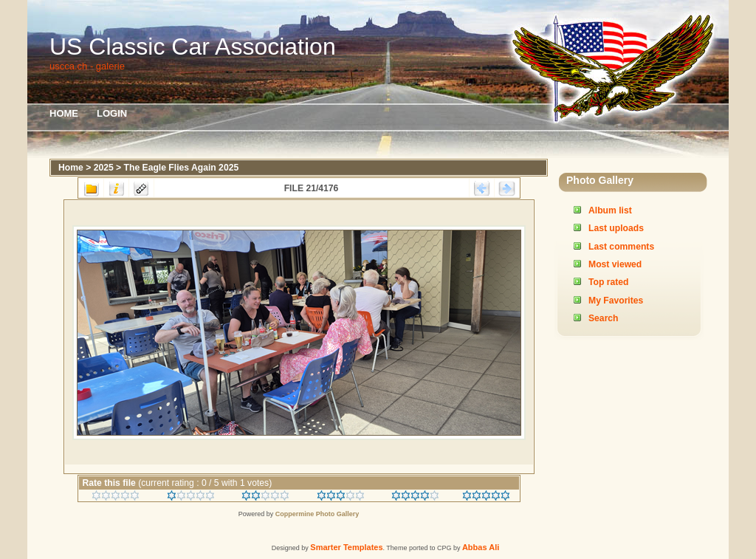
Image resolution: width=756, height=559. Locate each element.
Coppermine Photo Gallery (317, 514)
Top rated (608, 282)
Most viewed (615, 264)
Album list (610, 210)
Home (64, 113)
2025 (104, 168)
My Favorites (616, 301)
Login (112, 113)
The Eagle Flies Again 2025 (182, 168)
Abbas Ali (481, 547)
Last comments (621, 247)
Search (604, 318)
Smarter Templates (346, 547)
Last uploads (616, 228)
